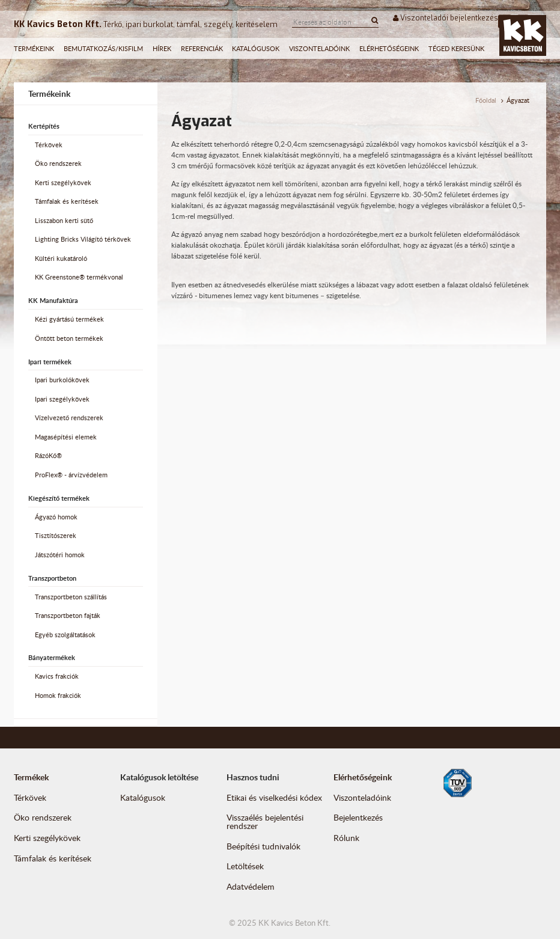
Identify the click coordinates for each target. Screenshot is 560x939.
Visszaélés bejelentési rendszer (265, 821)
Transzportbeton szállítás (71, 597)
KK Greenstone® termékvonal (79, 277)
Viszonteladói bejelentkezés (446, 18)
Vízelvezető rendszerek (69, 418)
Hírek (162, 48)
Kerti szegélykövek (63, 183)
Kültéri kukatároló (61, 258)
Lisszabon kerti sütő (64, 221)
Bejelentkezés (358, 817)
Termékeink (34, 48)
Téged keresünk (456, 48)
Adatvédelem (251, 886)
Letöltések (245, 866)
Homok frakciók (58, 696)
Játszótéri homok (60, 555)
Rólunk (346, 838)
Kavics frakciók (57, 676)
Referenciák (202, 48)
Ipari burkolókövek (62, 380)
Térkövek (49, 145)
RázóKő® (48, 456)
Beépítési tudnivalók (263, 846)
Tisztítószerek (56, 536)
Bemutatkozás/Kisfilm (103, 48)
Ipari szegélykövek (62, 399)
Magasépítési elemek (66, 437)
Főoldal (486, 100)
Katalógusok (256, 48)
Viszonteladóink (319, 48)
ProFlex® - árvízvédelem (71, 475)
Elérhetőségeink (389, 48)
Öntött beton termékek (69, 338)
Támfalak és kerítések (67, 201)
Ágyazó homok (56, 517)
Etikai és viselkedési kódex (274, 797)
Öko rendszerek (58, 164)
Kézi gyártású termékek (69, 319)
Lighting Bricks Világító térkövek (83, 239)
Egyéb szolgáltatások (65, 635)
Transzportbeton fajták (68, 616)
